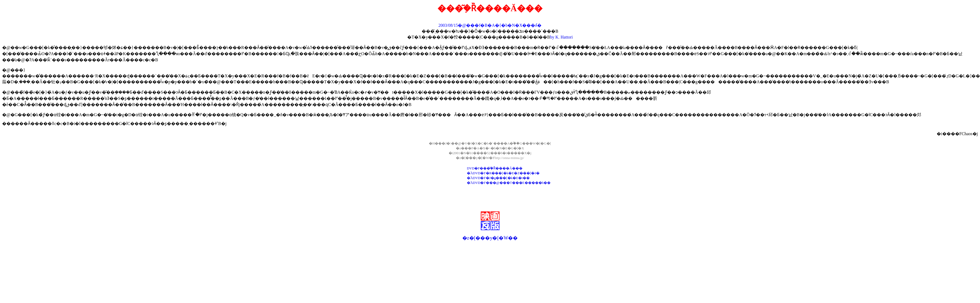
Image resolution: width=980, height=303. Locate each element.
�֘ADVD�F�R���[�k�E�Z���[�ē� (503, 173)
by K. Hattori (561, 37)
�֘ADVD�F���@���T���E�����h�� (509, 183)
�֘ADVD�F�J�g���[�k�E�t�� (498, 178)
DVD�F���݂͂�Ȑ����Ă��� (495, 168)
